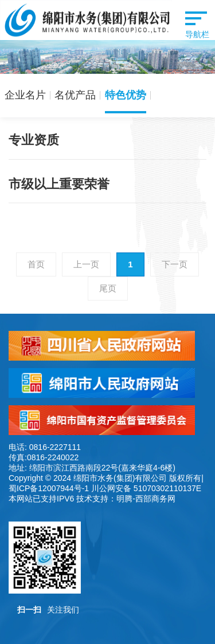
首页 (36, 264)
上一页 (86, 264)
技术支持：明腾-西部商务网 (126, 499)
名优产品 (75, 95)
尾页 (108, 288)
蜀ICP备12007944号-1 (49, 488)
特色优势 (126, 95)
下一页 (175, 264)
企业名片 (25, 95)
